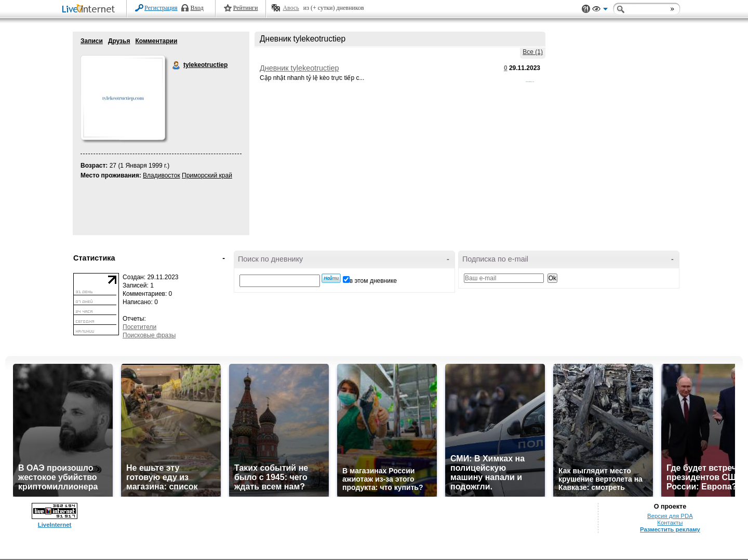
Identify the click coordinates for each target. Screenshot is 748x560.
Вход (197, 8)
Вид (600, 10)
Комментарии (156, 41)
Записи (92, 41)
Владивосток (162, 175)
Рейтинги (246, 8)
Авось (291, 8)
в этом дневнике (373, 281)
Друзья (119, 41)
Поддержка (586, 9)
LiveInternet (90, 10)
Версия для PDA (670, 516)
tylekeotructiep (177, 65)
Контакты (670, 523)
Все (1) (533, 52)
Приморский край (207, 175)
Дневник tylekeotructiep (299, 68)
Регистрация (161, 8)
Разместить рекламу (670, 529)
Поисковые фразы (149, 335)
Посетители (139, 327)
